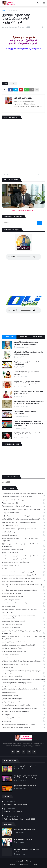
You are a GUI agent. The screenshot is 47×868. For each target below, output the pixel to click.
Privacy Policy (23, 864)
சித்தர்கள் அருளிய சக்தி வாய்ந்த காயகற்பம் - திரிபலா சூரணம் (23, 680)
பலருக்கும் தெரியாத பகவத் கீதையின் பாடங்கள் (23, 724)
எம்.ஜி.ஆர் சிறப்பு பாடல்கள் (23, 593)
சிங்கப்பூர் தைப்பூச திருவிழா (23, 676)
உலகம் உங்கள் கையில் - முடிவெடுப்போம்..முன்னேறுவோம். (23, 578)
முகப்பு (5, 11)
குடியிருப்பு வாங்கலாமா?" (23, 628)
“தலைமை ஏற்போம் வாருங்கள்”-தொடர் (23, 727)
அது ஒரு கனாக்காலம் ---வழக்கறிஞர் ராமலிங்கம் (23, 522)
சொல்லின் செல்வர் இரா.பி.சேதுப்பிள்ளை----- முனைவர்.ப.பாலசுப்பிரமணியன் (29, 403)
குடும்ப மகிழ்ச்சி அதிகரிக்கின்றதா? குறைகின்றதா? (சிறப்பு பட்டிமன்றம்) (23, 632)
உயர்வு (23, 569)
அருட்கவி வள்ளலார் (23, 535)
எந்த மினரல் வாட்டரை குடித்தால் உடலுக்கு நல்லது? (23, 590)
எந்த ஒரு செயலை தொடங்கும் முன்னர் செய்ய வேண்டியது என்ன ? (23, 586)
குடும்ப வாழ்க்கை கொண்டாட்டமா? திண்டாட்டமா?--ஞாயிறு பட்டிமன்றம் (23, 638)
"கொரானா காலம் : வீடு (23, 503)
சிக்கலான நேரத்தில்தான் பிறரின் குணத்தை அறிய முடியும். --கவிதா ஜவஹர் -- (23, 672)
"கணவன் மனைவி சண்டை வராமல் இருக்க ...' (22, 497)
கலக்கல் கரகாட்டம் (23, 606)
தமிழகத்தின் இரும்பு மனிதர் (23, 702)
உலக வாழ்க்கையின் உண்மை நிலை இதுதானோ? (23, 575)
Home (13, 864)
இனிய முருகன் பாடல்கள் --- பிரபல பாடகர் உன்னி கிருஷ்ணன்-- (23, 540)
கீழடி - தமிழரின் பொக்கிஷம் (23, 625)
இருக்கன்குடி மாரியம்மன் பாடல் (25, 786)
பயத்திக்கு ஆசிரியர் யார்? (23, 718)
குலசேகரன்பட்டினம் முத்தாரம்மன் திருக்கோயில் (23, 645)
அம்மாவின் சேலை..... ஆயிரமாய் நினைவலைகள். (23, 529)
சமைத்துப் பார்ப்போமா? (23, 655)
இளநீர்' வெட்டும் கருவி (23, 553)
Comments (38, 337)
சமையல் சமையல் (23, 658)
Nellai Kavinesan (23, 98)
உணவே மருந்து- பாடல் (23, 565)
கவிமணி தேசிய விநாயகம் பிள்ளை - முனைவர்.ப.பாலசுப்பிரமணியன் (26, 343)
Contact (34, 864)
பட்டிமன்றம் (13, 11)
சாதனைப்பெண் (23, 668)
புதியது (6, 174)
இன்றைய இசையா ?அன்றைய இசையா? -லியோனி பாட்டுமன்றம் (23, 545)
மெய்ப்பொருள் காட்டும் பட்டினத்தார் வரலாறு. (26, 373)
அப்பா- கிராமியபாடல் (23, 526)
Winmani (29, 861)
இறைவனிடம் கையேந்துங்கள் (23, 549)
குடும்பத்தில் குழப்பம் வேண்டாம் (23, 642)
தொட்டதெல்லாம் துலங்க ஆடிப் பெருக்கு (23, 705)
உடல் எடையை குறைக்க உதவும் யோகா (23, 559)
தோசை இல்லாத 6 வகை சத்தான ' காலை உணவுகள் (23, 708)
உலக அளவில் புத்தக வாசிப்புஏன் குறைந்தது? (23, 572)
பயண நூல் (23, 715)
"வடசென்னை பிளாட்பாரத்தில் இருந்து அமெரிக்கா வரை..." (23, 510)
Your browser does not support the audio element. (23, 257)
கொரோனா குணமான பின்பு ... (23, 648)
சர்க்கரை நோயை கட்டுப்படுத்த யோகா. (23, 664)
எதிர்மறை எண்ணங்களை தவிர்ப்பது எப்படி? (22, 581)
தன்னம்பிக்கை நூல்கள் (23, 695)
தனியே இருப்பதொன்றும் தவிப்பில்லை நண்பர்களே (23, 689)
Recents (23, 337)
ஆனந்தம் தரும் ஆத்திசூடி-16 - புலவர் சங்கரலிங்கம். (27, 434)
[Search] (20, 223)
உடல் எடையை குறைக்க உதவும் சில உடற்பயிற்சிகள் (23, 556)
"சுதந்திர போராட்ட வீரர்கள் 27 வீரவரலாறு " (23, 506)
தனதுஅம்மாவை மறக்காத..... (23, 686)
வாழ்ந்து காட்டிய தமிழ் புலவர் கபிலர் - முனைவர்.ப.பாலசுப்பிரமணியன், (27, 383)
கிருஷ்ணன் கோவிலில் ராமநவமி (23, 621)
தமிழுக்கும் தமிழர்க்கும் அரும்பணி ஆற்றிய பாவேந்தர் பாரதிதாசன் (28, 353)
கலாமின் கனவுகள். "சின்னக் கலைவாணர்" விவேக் (23, 609)
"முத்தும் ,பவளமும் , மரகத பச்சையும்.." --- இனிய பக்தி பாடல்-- (28, 393)
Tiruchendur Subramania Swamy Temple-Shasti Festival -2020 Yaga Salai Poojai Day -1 (28, 423)
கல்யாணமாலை (23, 613)
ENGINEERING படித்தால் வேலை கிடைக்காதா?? (25, 412)
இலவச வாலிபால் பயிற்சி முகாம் (15, 804)
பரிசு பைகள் (23, 721)
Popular (9, 337)
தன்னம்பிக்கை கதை (23, 692)
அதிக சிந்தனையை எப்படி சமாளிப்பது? (23, 516)
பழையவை (40, 174)
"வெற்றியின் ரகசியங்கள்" (23, 513)
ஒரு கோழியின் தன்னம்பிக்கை (23, 597)
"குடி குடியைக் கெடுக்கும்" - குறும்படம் (23, 500)
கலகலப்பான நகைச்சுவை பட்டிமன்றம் (23, 603)
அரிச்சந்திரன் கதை (23, 532)
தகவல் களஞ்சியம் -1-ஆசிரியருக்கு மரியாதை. (22, 683)
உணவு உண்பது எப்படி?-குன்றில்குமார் (23, 562)
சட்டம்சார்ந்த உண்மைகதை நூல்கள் (23, 652)
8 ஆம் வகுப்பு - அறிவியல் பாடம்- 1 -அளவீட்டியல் (26, 363)
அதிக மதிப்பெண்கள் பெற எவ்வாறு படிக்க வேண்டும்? (23, 519)
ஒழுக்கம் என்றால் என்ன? (23, 600)
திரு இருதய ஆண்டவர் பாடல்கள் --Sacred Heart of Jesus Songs (26, 777)
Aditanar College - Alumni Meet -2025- (20, 819)
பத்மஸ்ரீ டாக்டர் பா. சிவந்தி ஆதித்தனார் (23, 711)
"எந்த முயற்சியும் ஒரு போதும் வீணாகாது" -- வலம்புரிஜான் (23, 494)
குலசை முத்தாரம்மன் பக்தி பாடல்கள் (26, 766)
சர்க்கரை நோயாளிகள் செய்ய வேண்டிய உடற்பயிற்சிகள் (23, 661)
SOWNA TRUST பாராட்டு (13, 812)
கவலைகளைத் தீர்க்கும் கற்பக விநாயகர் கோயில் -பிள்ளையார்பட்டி (23, 617)
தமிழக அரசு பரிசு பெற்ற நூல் (23, 699)
